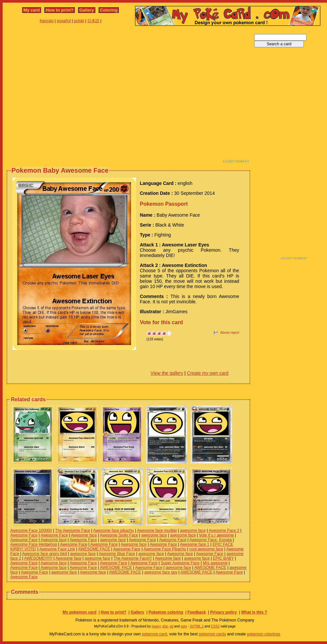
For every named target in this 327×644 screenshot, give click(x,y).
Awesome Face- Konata (210, 540)
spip (184, 626)
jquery (156, 626)
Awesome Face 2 (224, 531)
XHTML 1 (197, 626)
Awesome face (84, 535)
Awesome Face (24, 535)
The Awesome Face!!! (133, 558)
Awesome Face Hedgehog (34, 544)
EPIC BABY (223, 558)
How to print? (60, 10)
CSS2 (215, 626)
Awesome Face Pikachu (165, 549)
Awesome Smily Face (119, 535)
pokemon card (155, 634)
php (165, 626)
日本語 (93, 21)
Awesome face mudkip (157, 531)
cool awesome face (206, 549)
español (64, 21)
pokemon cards (212, 634)
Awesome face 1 (195, 544)
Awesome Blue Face (117, 554)
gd (172, 626)
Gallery (87, 10)
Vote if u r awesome (216, 535)
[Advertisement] (62, 96)
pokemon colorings (264, 634)
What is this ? (254, 612)
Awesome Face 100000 (31, 531)
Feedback (196, 612)
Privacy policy (224, 612)
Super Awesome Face (180, 563)
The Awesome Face (72, 531)
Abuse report (230, 333)
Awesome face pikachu (113, 531)
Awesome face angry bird (45, 554)
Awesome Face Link (57, 549)
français (47, 21)
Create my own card (208, 373)
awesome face (193, 531)
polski (79, 21)
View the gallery (167, 373)
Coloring (109, 10)
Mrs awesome (215, 563)
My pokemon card (79, 612)
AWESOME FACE (94, 549)
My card (32, 10)
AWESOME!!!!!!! (38, 558)
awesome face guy (161, 572)
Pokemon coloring (166, 612)
